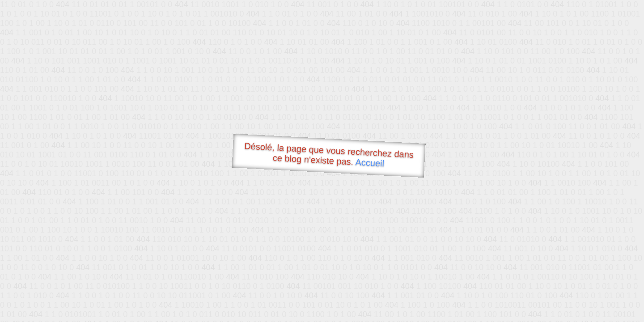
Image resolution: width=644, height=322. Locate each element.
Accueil (370, 163)
